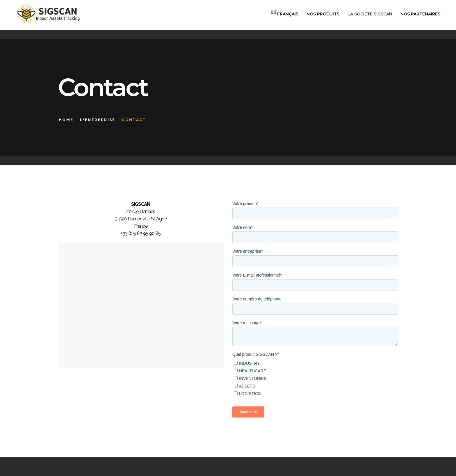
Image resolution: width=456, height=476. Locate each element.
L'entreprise (98, 120)
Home (66, 120)
